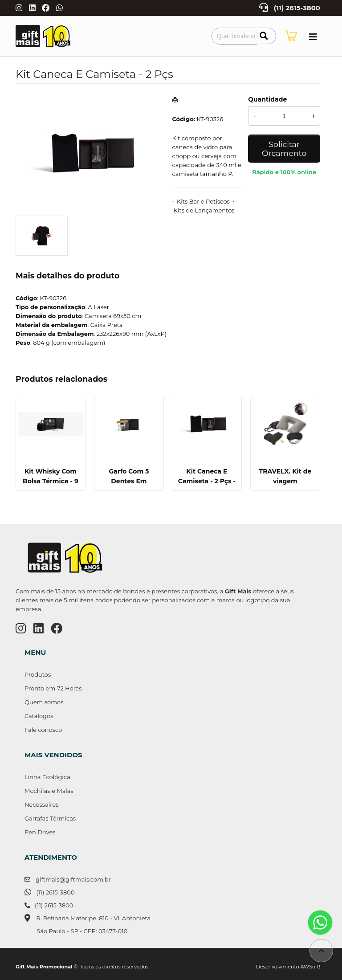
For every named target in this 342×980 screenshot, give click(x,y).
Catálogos (39, 716)
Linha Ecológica (47, 777)
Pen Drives (40, 832)
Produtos (38, 674)
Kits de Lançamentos (204, 210)
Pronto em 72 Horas (53, 688)
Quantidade (267, 99)
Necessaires (42, 804)
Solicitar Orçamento (284, 149)
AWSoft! (310, 967)
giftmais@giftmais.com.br (73, 879)
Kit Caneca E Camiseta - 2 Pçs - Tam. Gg (207, 481)
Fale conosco (43, 730)
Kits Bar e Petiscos (203, 201)
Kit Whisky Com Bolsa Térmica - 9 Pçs (51, 481)
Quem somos (44, 702)
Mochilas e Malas (49, 791)
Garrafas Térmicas (50, 818)
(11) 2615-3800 (297, 8)
